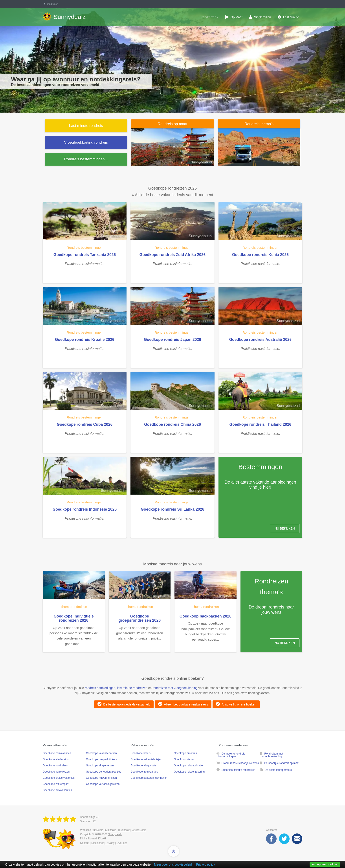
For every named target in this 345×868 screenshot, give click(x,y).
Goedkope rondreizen (55, 766)
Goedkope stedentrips (56, 759)
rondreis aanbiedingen (100, 688)
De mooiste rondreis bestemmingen (232, 755)
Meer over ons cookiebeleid (173, 864)
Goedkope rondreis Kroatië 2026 (85, 340)
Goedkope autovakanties (57, 790)
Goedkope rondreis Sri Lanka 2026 (172, 509)
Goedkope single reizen (100, 766)
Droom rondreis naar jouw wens (240, 763)
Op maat (237, 17)
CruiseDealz (139, 830)
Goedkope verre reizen (56, 772)
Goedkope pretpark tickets (101, 759)
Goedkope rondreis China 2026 (172, 424)
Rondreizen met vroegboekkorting (272, 755)
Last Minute (291, 17)
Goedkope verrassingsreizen (103, 784)
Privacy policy (206, 864)
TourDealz (124, 830)
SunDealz (97, 830)
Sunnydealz (115, 834)
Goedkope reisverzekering (189, 772)
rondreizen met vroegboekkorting (175, 688)
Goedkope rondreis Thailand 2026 (261, 424)
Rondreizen (209, 17)
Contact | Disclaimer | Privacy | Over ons (104, 843)
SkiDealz (110, 830)
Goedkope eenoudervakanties (104, 772)
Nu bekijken (285, 528)
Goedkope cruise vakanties (59, 778)
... (86, 159)
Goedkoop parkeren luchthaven (149, 778)
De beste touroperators (278, 770)
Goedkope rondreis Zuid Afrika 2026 (172, 255)
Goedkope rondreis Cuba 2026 (85, 424)
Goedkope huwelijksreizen (101, 778)
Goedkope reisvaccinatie (188, 766)
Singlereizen (263, 17)
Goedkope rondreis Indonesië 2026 (85, 509)
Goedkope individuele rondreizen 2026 (74, 618)
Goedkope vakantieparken (101, 753)
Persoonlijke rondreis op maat (282, 763)
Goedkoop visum (184, 759)
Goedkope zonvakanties (57, 753)
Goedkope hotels (140, 753)
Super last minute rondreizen (238, 770)
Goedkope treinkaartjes (144, 772)
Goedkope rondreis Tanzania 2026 (85, 255)
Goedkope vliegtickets (143, 766)
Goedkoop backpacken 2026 (206, 616)
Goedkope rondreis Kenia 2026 (260, 255)
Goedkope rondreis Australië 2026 (260, 340)
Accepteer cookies (325, 864)
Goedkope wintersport (56, 784)
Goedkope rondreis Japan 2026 (172, 340)
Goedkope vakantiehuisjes (146, 759)
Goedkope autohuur (185, 753)
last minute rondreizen (132, 688)
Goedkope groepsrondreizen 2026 (139, 618)
